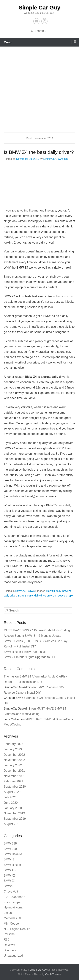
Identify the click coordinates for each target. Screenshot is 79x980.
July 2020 (10, 797)
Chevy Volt (11, 891)
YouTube (36, 21)
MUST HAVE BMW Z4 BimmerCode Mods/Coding (37, 630)
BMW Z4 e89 (25, 596)
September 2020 (15, 787)
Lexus (8, 913)
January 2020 (13, 808)
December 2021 (14, 771)
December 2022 (14, 755)
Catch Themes (53, 974)
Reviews (9, 945)
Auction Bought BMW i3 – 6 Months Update (33, 636)
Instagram (44, 21)
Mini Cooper (12, 924)
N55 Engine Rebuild (17, 929)
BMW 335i (11, 843)
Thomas (9, 676)
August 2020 (12, 792)
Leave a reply (66, 596)
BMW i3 (9, 859)
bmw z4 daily (53, 591)
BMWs (31, 591)
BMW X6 (10, 876)
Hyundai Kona (13, 907)
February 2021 (13, 781)
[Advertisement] (39, 88)
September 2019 (15, 819)
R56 (6, 939)
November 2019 (14, 813)
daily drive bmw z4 (45, 596)
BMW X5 (10, 870)
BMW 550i (11, 849)
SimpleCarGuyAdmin (55, 159)
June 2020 (11, 803)
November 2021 (14, 776)
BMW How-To (13, 854)
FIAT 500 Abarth (14, 897)
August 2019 (12, 824)
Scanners (10, 950)
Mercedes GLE (14, 918)
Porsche (9, 934)
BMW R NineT (13, 865)
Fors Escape (12, 902)
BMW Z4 (20, 591)
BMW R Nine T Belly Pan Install (25, 652)
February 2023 (13, 744)
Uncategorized (13, 956)
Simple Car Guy (39, 8)
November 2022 (14, 760)
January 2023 (13, 749)
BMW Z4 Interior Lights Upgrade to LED (30, 657)
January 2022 (13, 765)
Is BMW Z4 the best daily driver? (39, 152)
